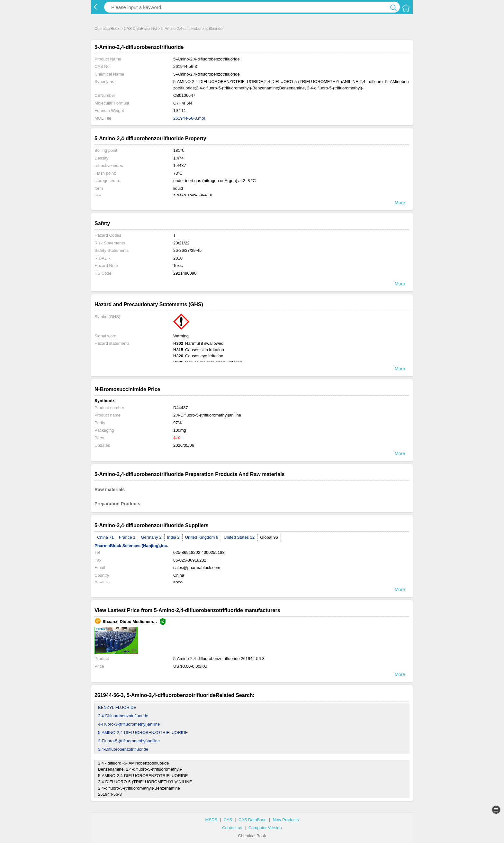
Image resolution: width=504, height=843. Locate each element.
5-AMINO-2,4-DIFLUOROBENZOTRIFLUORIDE (143, 733)
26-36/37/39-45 (187, 250)
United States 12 (239, 537)
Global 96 (269, 537)
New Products (286, 820)
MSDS (212, 820)
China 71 (105, 537)
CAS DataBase (252, 820)
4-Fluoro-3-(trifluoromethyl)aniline (129, 724)
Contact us (232, 828)
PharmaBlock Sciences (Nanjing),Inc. (131, 546)
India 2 (173, 537)
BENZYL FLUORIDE (117, 707)
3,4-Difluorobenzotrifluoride (123, 749)
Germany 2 (151, 537)
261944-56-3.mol (189, 118)
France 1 (127, 537)
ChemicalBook (107, 29)
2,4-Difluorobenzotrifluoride (123, 716)
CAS (228, 820)
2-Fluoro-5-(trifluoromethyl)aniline (129, 741)
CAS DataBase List (140, 29)
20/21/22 (181, 243)
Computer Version (265, 828)
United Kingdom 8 (202, 537)
